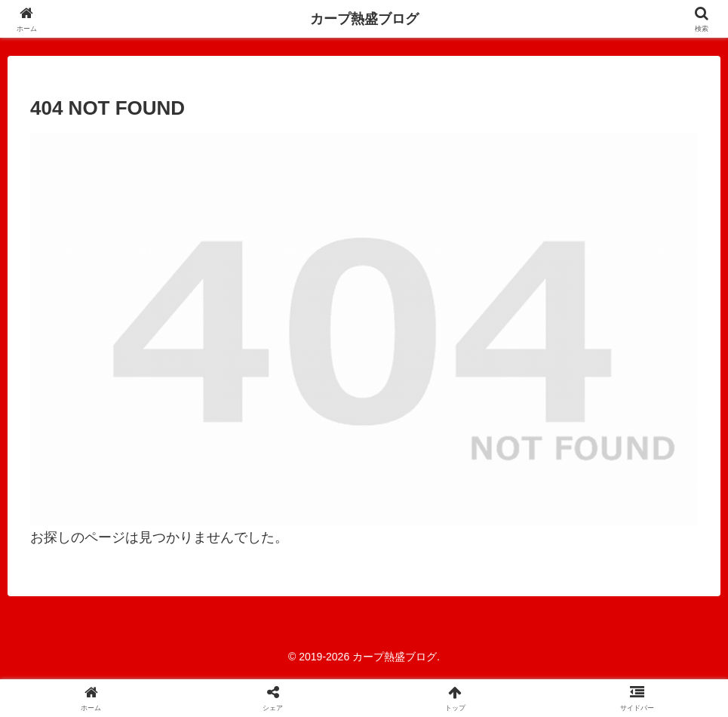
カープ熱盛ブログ (364, 19)
